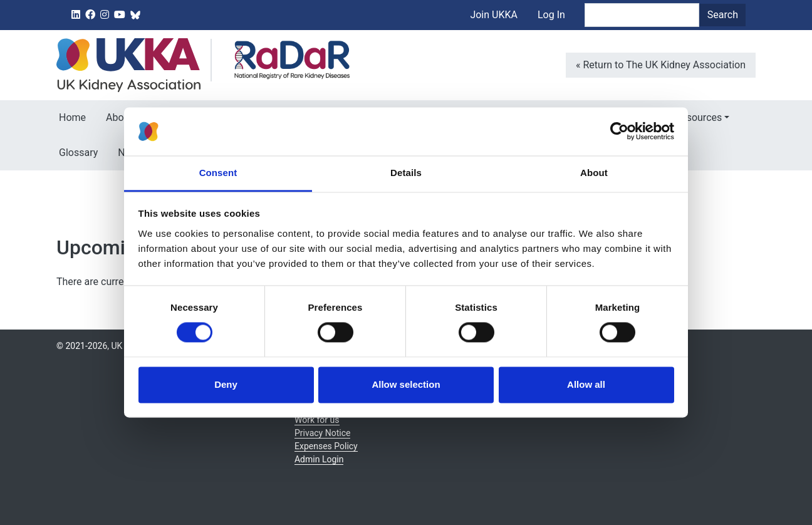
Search (723, 15)
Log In (551, 15)
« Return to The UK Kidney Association (661, 65)
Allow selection (406, 384)
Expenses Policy (326, 446)
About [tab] (594, 173)
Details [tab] (406, 173)
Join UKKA (494, 15)
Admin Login (319, 459)
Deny (226, 384)
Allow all (586, 384)
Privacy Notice (322, 433)
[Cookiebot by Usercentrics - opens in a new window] (619, 132)
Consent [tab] (218, 173)
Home (72, 117)
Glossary (78, 153)
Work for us (317, 420)
